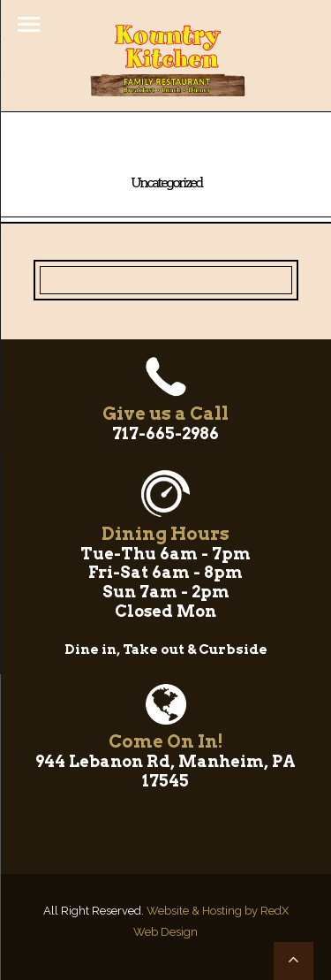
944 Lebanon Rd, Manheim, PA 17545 (165, 771)
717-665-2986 (165, 433)
